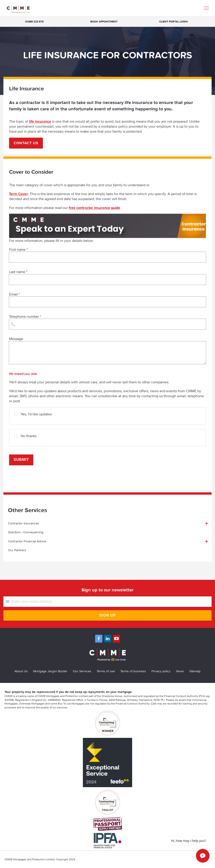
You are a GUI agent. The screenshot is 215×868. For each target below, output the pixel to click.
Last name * (107, 277)
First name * (107, 255)
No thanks (25, 434)
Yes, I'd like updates (33, 412)
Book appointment (104, 21)
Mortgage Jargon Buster (50, 671)
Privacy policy (161, 671)
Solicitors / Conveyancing (26, 532)
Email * (107, 299)
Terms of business (133, 671)
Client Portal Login (173, 21)
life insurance (40, 121)
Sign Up (107, 615)
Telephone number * (107, 322)
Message (107, 350)
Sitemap (195, 671)
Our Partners (17, 550)
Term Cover (19, 194)
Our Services (82, 671)
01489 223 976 (34, 21)
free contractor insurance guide (94, 208)
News (180, 671)
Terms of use (106, 671)
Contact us (26, 143)
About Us (21, 671)
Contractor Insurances (23, 523)
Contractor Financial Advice (27, 541)
